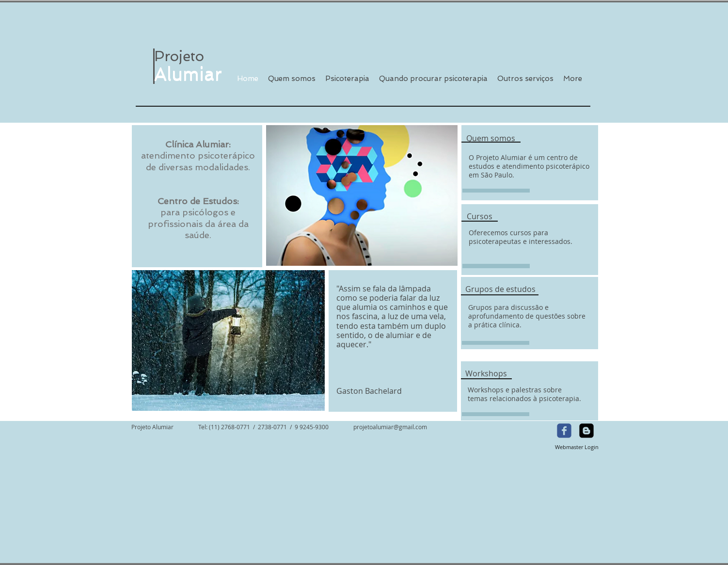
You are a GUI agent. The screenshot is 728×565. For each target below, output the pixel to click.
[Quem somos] (491, 139)
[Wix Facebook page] (564, 431)
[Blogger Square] (586, 431)
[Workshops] (486, 373)
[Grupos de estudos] (500, 290)
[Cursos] (479, 216)
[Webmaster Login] (577, 447)
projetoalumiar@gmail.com (390, 427)
